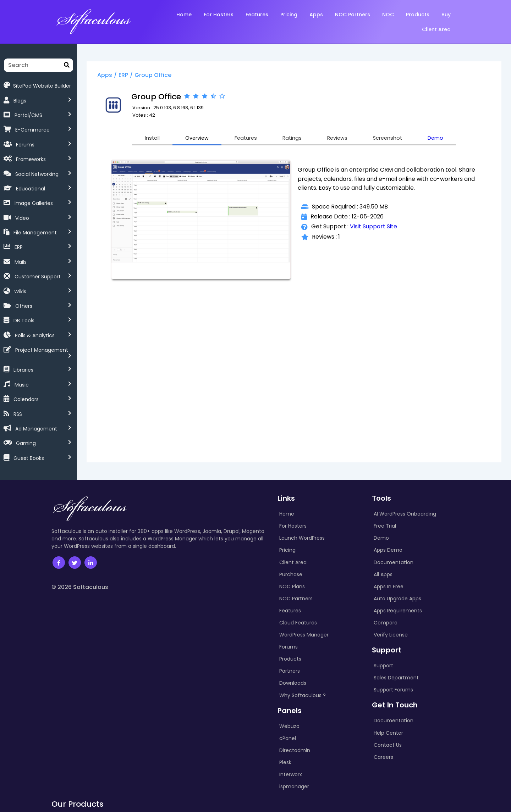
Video (22, 218)
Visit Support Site (378, 228)
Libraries (23, 365)
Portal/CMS (28, 115)
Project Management (42, 350)
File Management (35, 233)
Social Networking (37, 174)
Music (22, 379)
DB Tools (24, 321)
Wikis (20, 291)
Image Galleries (34, 203)
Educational (31, 189)
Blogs (20, 101)
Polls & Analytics (35, 335)
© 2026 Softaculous (80, 582)
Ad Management (36, 423)
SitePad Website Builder (37, 85)
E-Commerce (32, 130)
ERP (19, 247)
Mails (21, 262)
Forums (25, 145)
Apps (116, 76)
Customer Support (38, 277)
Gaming (26, 438)
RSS (18, 409)
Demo (451, 139)
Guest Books (29, 453)
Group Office (164, 76)
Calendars (26, 394)
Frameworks (31, 159)
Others (24, 306)
